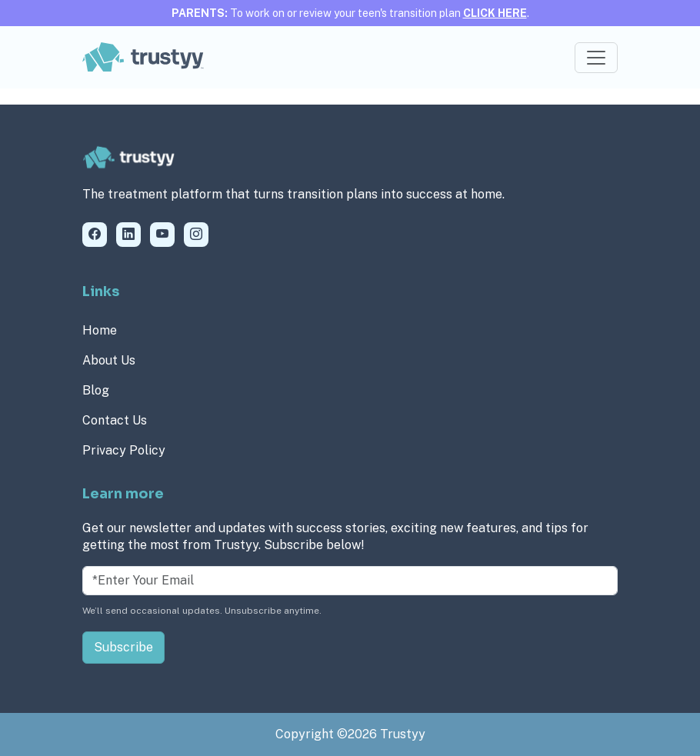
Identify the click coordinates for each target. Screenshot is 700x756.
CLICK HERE (495, 13)
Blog (96, 390)
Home (100, 330)
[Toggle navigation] (596, 58)
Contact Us (115, 420)
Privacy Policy (124, 450)
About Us (109, 360)
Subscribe (123, 647)
